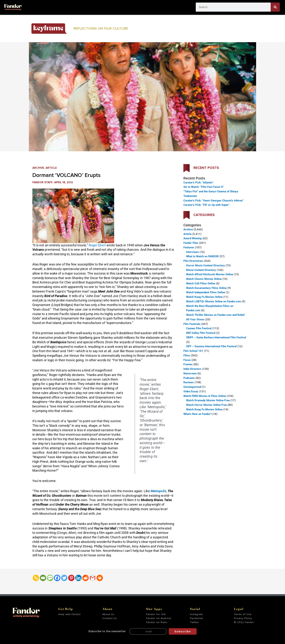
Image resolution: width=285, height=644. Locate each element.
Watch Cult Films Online (201, 283)
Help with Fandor (70, 614)
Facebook (196, 618)
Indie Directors (192, 369)
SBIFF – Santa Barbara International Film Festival (216, 337)
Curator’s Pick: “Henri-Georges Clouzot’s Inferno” (213, 201)
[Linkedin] (78, 578)
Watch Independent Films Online (206, 292)
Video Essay (191, 391)
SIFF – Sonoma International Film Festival (211, 346)
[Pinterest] (71, 578)
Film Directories (193, 261)
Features (189, 247)
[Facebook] (57, 578)
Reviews (189, 382)
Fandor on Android (159, 618)
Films (187, 355)
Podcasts (189, 378)
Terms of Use (243, 614)
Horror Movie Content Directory (205, 265)
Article (51, 168)
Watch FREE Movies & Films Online (205, 396)
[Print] (100, 578)
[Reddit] (86, 578)
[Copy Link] (36, 578)
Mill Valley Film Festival (201, 333)
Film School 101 (193, 351)
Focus (187, 360)
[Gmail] (93, 578)
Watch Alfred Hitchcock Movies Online (210, 274)
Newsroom (190, 373)
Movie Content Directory (201, 270)
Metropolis (158, 491)
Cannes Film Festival (199, 328)
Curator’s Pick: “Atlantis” (198, 183)
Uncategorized (192, 387)
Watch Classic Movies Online (204, 279)
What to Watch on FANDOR (202, 256)
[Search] (275, 7)
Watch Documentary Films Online (206, 288)
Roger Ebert (98, 245)
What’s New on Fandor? (197, 414)
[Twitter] (64, 578)
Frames (188, 364)
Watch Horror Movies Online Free (206, 405)
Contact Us (110, 618)
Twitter (194, 622)
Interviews (192, 252)
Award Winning (193, 238)
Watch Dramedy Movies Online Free (208, 400)
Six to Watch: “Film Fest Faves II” (204, 187)
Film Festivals (192, 324)
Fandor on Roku (157, 622)
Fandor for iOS (156, 614)
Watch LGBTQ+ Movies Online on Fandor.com (214, 301)
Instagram (196, 614)
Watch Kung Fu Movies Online (204, 297)
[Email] (43, 578)
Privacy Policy (243, 618)
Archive (38, 168)
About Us (108, 614)
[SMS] (50, 578)
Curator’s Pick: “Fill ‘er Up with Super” (206, 205)
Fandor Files (191, 243)
